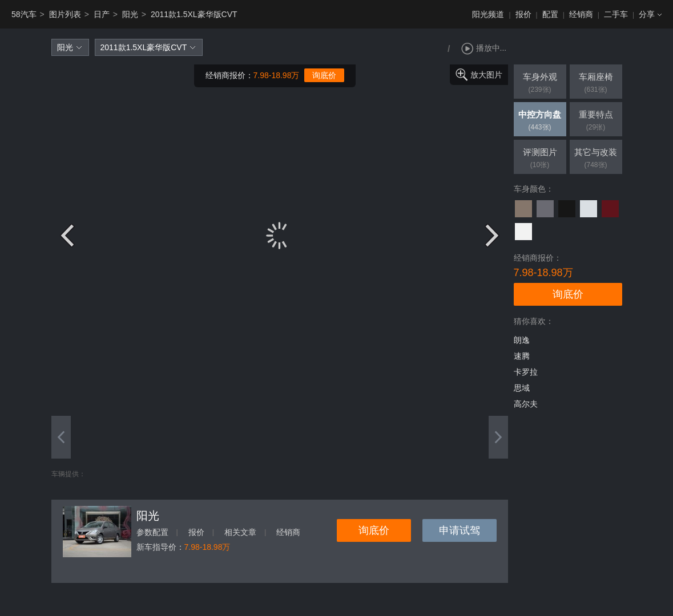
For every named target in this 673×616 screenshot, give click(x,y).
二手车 (616, 14)
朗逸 (522, 340)
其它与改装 (596, 159)
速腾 (522, 356)
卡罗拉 (526, 372)
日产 (102, 14)
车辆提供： (68, 474)
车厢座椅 (596, 84)
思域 (522, 388)
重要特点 (596, 121)
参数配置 (152, 532)
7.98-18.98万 (277, 75)
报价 (523, 14)
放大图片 (486, 75)
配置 (550, 14)
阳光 (130, 14)
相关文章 (240, 532)
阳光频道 (488, 14)
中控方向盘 (540, 121)
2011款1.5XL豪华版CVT (194, 14)
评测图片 (540, 159)
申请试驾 (460, 530)
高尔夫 (526, 404)
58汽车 (24, 14)
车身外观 (540, 84)
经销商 (581, 14)
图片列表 (65, 14)
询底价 (324, 75)
